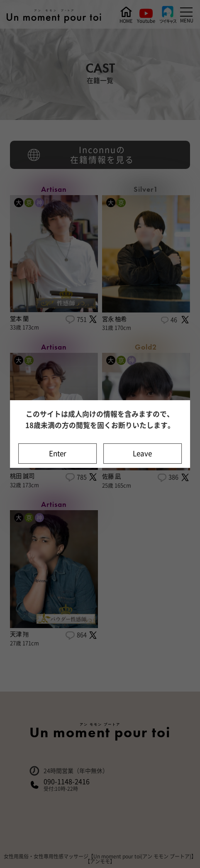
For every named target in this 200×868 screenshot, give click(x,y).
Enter (58, 454)
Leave (142, 454)
